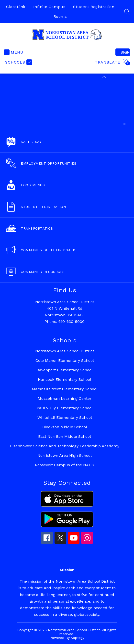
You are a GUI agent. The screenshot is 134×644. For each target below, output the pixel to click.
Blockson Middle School (65, 427)
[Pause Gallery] (124, 124)
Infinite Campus (49, 7)
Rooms (60, 16)
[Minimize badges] (104, 77)
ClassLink (16, 7)
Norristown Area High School (65, 455)
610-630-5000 (72, 322)
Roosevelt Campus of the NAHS (65, 465)
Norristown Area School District (65, 351)
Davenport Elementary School (65, 370)
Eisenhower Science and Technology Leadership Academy (65, 446)
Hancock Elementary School (65, 379)
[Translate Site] (112, 62)
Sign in (125, 52)
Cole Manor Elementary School (65, 360)
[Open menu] (14, 52)
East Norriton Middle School (65, 436)
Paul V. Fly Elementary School (65, 408)
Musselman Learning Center (65, 398)
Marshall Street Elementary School (65, 389)
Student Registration (94, 7)
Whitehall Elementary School (65, 417)
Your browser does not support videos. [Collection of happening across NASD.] (67, 102)
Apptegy (78, 638)
